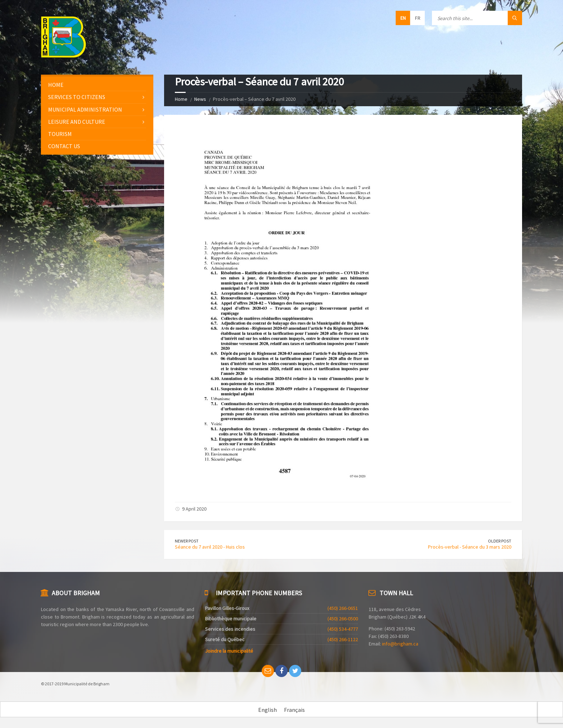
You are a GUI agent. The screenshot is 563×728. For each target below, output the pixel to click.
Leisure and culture (77, 122)
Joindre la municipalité (229, 651)
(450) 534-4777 (343, 629)
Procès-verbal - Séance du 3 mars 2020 (470, 547)
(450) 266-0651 (343, 608)
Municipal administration (85, 109)
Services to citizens (77, 97)
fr (418, 18)
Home (181, 99)
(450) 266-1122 (343, 639)
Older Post (500, 541)
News (200, 99)
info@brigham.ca (400, 644)
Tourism (60, 134)
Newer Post (187, 541)
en (403, 18)
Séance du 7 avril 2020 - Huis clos (210, 547)
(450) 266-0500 (343, 619)
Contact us (64, 146)
